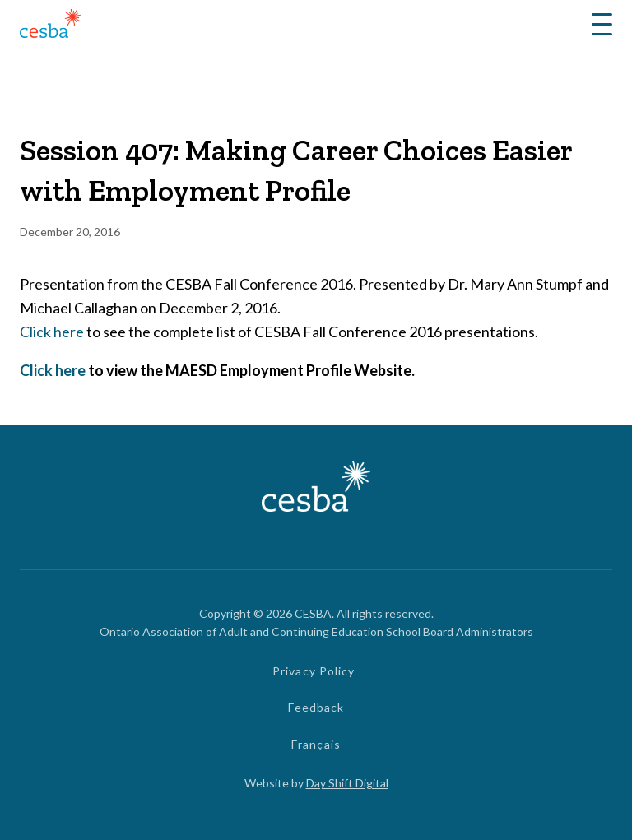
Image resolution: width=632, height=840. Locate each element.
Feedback (316, 707)
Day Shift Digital (347, 783)
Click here (52, 332)
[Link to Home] (50, 26)
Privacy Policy (314, 671)
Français (316, 744)
